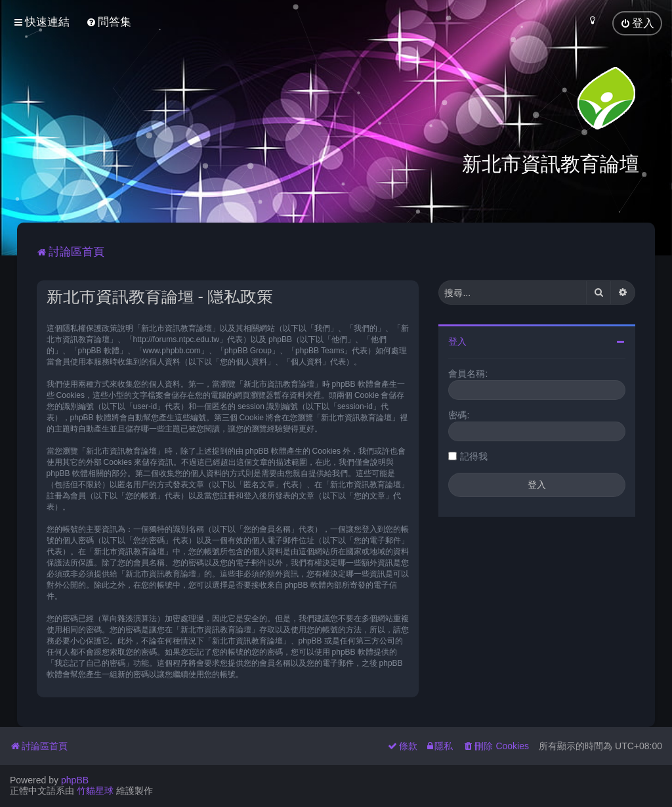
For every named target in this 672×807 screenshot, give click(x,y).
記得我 (474, 456)
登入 (457, 341)
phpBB (75, 780)
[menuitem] (109, 22)
